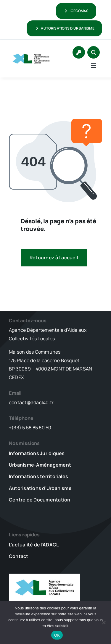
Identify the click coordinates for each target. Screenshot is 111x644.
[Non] (104, 622)
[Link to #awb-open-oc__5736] (94, 65)
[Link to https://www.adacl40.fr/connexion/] (79, 52)
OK (57, 635)
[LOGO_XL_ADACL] (31, 52)
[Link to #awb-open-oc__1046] (94, 52)
